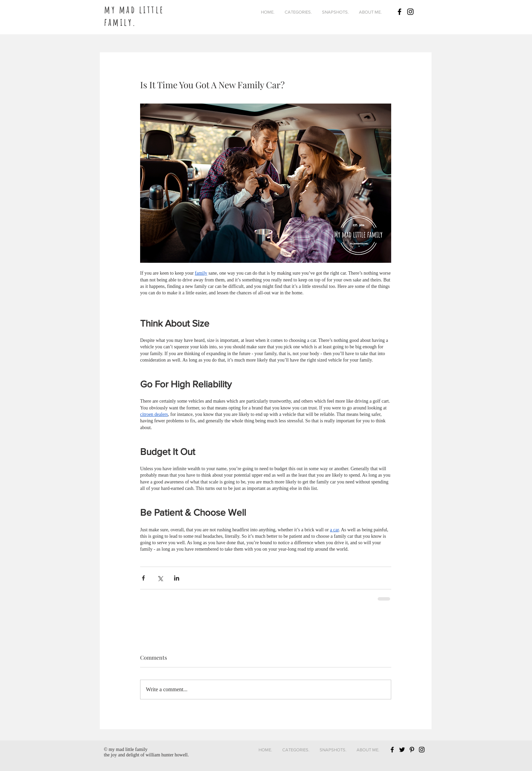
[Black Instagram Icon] (410, 12)
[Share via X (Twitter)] (160, 578)
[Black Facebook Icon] (400, 12)
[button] (298, 12)
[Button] (153, 11)
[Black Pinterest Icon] (412, 750)
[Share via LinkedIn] (177, 578)
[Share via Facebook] (143, 578)
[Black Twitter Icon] (402, 750)
